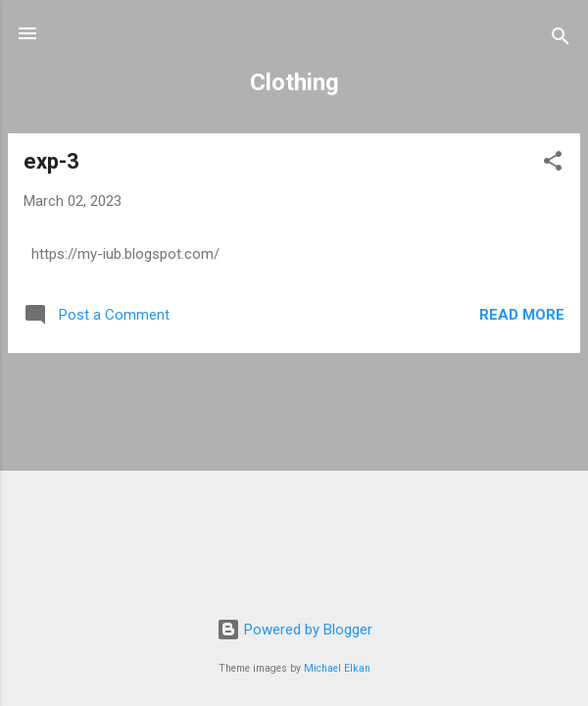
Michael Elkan (337, 668)
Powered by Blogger (294, 630)
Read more (522, 315)
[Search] (561, 40)
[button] (553, 164)
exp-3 (51, 161)
